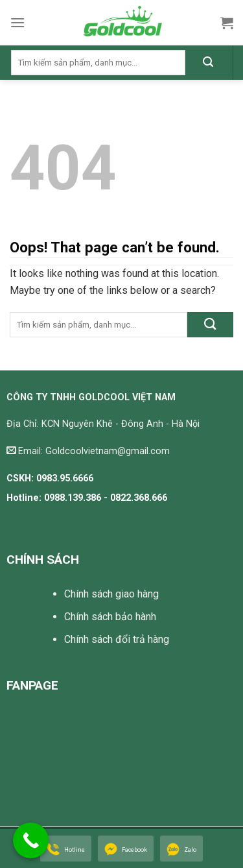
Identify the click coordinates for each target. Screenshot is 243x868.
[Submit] (208, 63)
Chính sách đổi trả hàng (117, 639)
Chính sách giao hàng (111, 594)
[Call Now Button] (31, 840)
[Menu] (17, 22)
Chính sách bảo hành (110, 617)
